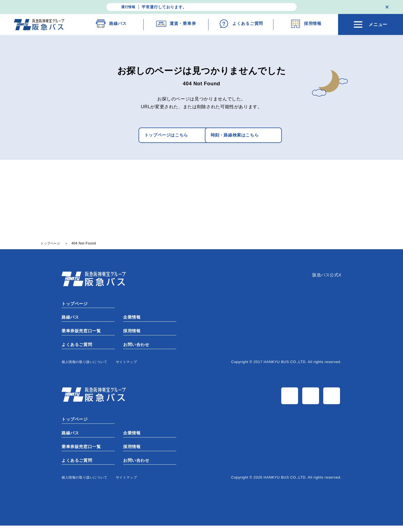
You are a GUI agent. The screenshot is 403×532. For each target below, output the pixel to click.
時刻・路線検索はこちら (239, 136)
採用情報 (133, 334)
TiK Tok (332, 400)
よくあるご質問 (78, 348)
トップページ (76, 305)
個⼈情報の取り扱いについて (86, 365)
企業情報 (133, 320)
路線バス (71, 320)
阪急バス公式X (326, 277)
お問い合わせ (137, 348)
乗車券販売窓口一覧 (83, 334)
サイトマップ (131, 365)
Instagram (311, 400)
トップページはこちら (147, 136)
